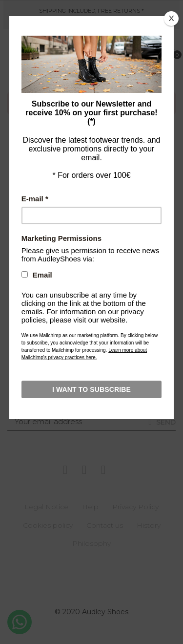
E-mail (35, 199)
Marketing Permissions (61, 238)
